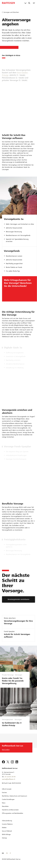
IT (10, 853)
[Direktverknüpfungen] (25, 3)
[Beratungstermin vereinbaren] (18, 599)
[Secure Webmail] (7, 831)
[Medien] (4, 828)
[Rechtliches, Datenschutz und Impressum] (15, 796)
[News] (4, 803)
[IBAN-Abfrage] (6, 834)
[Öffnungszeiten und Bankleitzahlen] (13, 813)
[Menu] (34, 3)
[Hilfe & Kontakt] (7, 789)
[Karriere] (4, 792)
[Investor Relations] (7, 824)
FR (7, 853)
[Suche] (29, 3)
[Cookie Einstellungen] (8, 799)
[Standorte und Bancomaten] (10, 810)
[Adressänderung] (7, 821)
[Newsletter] (5, 806)
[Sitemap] (4, 838)
